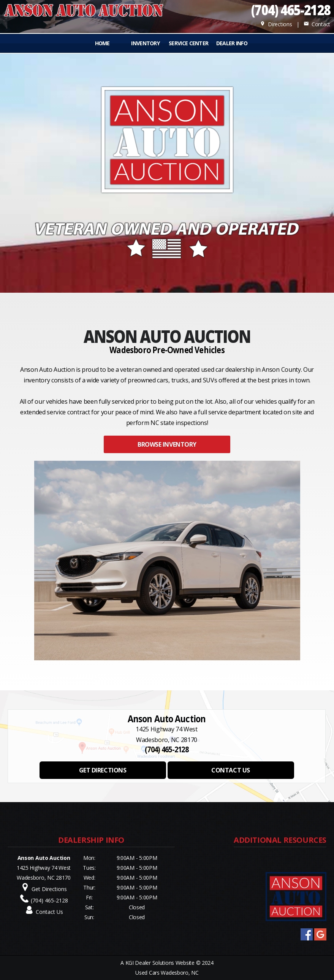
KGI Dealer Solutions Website (160, 963)
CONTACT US (230, 770)
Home (102, 43)
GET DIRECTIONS (103, 770)
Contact (317, 24)
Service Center (188, 43)
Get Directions (49, 889)
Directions (276, 24)
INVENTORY (145, 43)
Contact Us (49, 912)
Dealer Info (232, 43)
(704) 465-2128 (290, 10)
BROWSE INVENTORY (167, 444)
